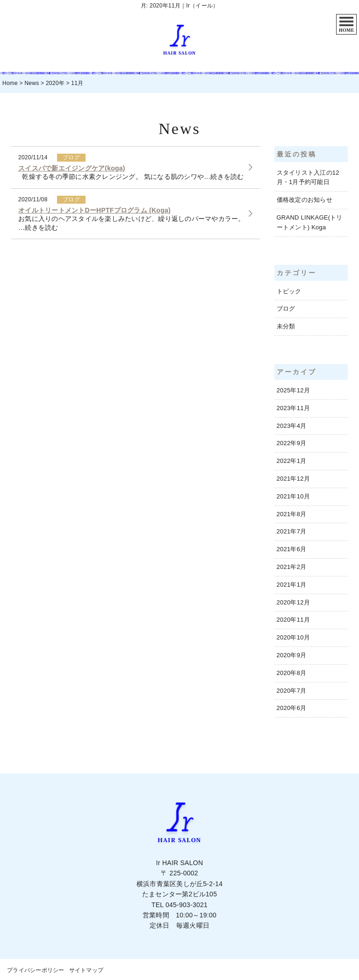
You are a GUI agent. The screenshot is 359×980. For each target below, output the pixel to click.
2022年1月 (292, 461)
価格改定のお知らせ (305, 200)
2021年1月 (292, 585)
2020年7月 (292, 691)
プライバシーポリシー (36, 970)
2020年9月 (292, 655)
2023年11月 (293, 408)
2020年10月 (293, 637)
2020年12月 (293, 602)
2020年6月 (292, 708)
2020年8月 (292, 673)
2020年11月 (293, 620)
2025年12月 (293, 390)
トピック (289, 291)
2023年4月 (292, 426)
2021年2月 (292, 567)
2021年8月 (292, 514)
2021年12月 (293, 479)
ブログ (286, 309)
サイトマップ (86, 970)
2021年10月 (293, 496)
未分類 (286, 326)
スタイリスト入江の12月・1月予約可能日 (308, 178)
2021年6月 (292, 549)
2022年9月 (292, 443)
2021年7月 (292, 531)
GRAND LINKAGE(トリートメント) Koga (310, 222)
